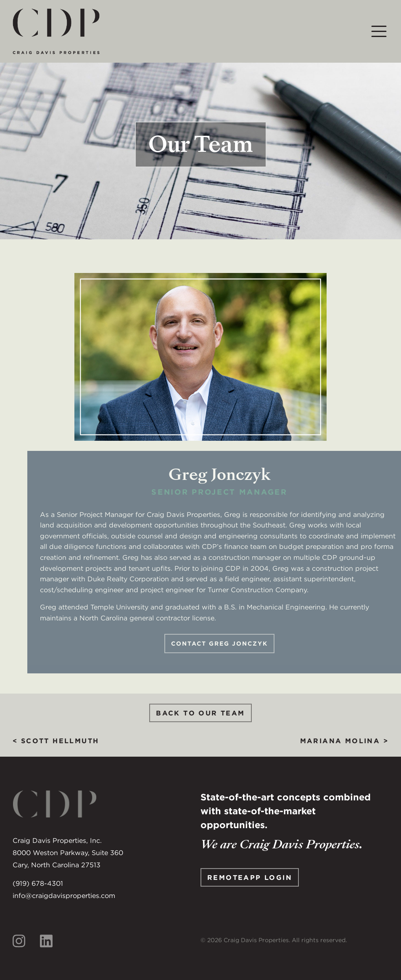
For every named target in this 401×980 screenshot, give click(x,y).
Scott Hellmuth (60, 741)
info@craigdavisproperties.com (64, 895)
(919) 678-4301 (38, 883)
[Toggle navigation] (379, 31)
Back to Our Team (200, 713)
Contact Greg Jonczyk (227, 644)
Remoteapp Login (250, 877)
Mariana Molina (340, 741)
